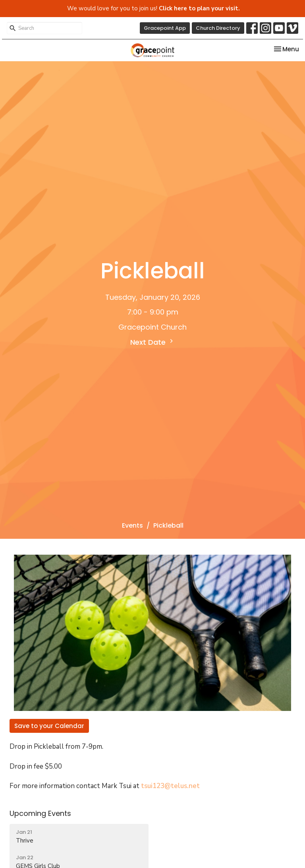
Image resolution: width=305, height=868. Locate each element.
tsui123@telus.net (170, 786)
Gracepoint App (165, 28)
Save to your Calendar (49, 726)
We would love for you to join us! (153, 8)
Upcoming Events (40, 813)
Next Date (153, 342)
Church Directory (218, 28)
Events (132, 525)
